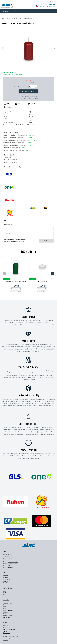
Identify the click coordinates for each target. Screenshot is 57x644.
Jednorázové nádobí (12, 18)
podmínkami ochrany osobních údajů (14, 242)
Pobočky (6, 577)
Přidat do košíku (28, 91)
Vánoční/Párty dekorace (26, 18)
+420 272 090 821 (11, 160)
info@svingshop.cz (11, 162)
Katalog (6, 576)
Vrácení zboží (7, 638)
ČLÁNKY (13, 11)
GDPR (5, 631)
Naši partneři (7, 633)
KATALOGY (5, 11)
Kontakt (5, 626)
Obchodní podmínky (9, 629)
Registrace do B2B (51, 1)
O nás (5, 628)
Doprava (6, 640)
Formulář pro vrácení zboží (11, 637)
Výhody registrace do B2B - (20, 125)
